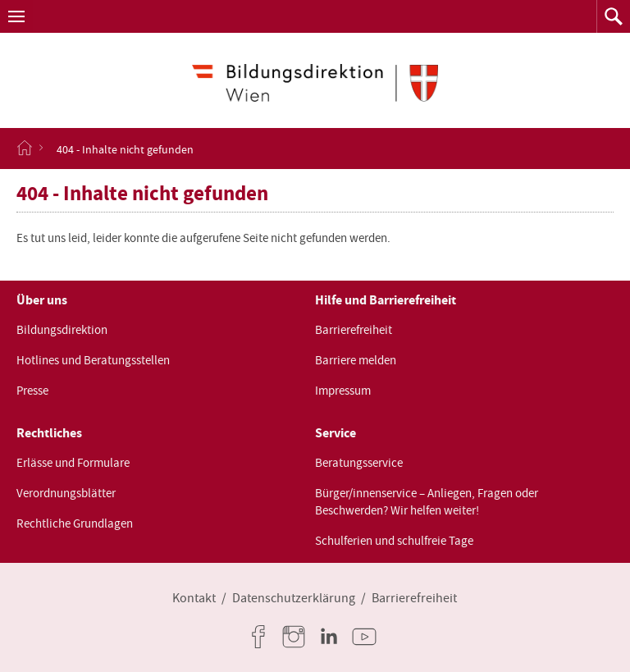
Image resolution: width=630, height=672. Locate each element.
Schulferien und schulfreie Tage (394, 541)
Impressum (343, 391)
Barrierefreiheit (354, 330)
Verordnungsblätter (66, 493)
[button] (16, 16)
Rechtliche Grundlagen (75, 523)
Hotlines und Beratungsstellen (93, 360)
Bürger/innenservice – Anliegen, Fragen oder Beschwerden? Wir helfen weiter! (427, 502)
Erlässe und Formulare (73, 463)
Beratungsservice (359, 463)
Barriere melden (356, 360)
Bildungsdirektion (62, 330)
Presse (32, 391)
